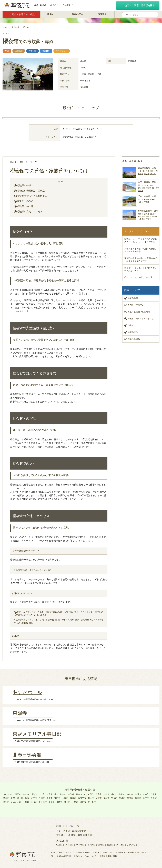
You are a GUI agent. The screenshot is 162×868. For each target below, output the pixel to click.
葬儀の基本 (77, 14)
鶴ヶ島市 (156, 188)
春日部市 (84, 87)
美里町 (138, 798)
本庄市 (146, 798)
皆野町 (154, 798)
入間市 (106, 794)
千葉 (68, 835)
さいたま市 (149, 185)
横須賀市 (141, 216)
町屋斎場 (60, 845)
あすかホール (27, 692)
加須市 (99, 798)
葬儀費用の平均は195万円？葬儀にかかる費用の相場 (140, 250)
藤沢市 (153, 214)
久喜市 (65, 798)
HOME (6, 27)
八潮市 (154, 794)
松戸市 (147, 199)
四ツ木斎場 (121, 845)
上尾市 (75, 802)
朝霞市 (49, 794)
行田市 (130, 798)
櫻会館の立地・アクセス (30, 211)
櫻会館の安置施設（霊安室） (32, 191)
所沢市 (130, 794)
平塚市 (149, 219)
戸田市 (18, 794)
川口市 (141, 185)
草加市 (6, 798)
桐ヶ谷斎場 (70, 845)
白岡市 (42, 798)
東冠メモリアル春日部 (37, 734)
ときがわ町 (16, 802)
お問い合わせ (108, 852)
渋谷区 (147, 174)
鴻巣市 (83, 802)
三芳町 (71, 794)
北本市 (59, 802)
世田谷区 (141, 171)
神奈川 (74, 835)
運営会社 (96, 852)
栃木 (90, 835)
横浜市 (141, 214)
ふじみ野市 (89, 794)
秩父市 (6, 802)
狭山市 (114, 794)
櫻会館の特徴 (24, 185)
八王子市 (149, 171)
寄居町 (114, 798)
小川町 (26, 802)
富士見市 (92, 802)
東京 (58, 835)
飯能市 (122, 794)
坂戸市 (34, 798)
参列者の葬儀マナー (137, 305)
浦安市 (141, 202)
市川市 (141, 199)
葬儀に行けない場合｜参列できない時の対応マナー (141, 269)
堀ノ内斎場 (92, 845)
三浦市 (155, 216)
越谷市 (73, 798)
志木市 (26, 794)
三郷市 (149, 188)
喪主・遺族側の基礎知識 (139, 312)
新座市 (79, 794)
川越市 (141, 191)
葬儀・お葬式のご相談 (21, 14)
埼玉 (63, 835)
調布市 (153, 174)
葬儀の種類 (133, 332)
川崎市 (147, 214)
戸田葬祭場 (132, 845)
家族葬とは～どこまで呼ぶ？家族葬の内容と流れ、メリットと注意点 (141, 240)
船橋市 (153, 199)
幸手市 (49, 798)
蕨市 (56, 794)
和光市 (63, 794)
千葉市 (147, 202)
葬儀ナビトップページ (68, 826)
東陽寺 (20, 713)
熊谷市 (122, 798)
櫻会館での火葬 (25, 206)
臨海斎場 (111, 845)
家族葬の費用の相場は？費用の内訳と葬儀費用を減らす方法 (141, 260)
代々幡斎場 (81, 845)
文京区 (141, 174)
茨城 (85, 835)
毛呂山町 (15, 798)
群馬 (80, 835)
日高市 (99, 794)
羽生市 (91, 798)
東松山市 (141, 188)
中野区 (157, 171)
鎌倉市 (149, 216)
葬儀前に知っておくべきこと (141, 318)
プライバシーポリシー (81, 852)
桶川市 (67, 802)
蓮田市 (57, 798)
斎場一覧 (16, 27)
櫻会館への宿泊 (25, 201)
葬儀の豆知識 (134, 339)
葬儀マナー (53, 14)
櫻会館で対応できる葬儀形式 (32, 196)
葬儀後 (131, 325)
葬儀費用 (102, 14)
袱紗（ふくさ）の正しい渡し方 (139, 277)
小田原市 (141, 219)
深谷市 (106, 798)
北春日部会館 (27, 755)
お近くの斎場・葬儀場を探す (138, 6)
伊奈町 (52, 802)
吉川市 (138, 794)
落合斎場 (102, 845)
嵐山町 (34, 802)
